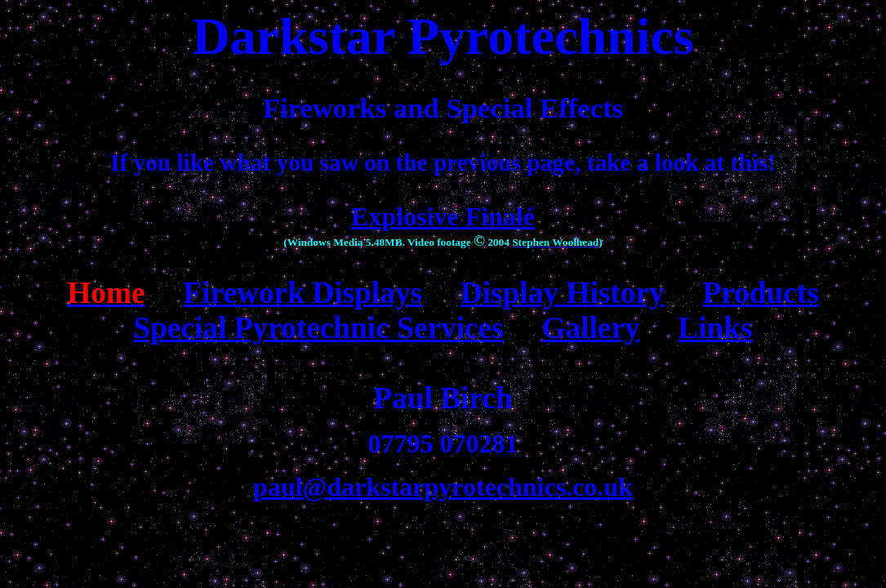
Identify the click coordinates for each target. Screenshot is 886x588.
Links (715, 328)
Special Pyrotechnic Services (318, 328)
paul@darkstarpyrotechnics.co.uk (443, 487)
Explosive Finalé (443, 216)
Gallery (590, 328)
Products (760, 293)
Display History (563, 293)
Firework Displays (303, 293)
